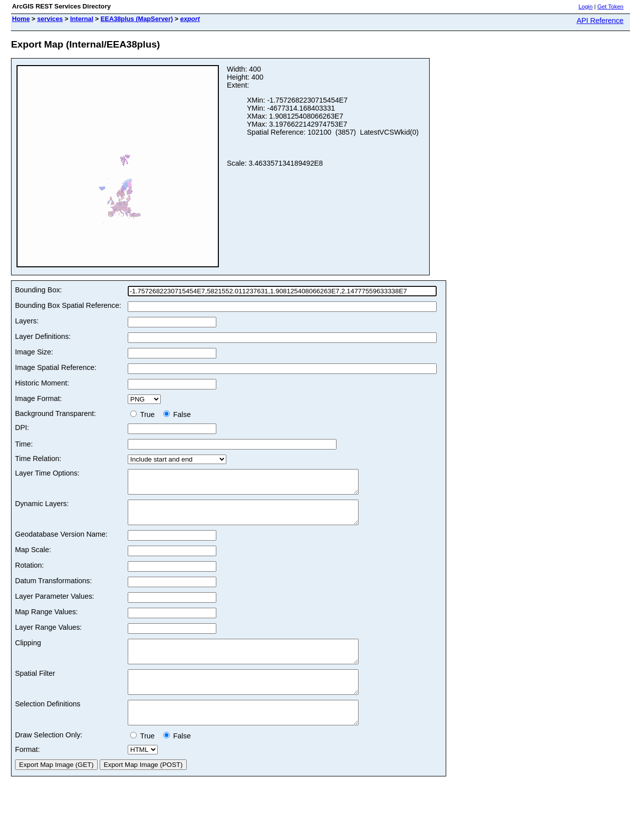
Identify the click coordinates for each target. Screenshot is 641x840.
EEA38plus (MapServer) (137, 19)
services (50, 19)
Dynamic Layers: (42, 508)
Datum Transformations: (54, 590)
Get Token (610, 7)
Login (585, 7)
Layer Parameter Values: (55, 605)
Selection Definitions (48, 722)
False (177, 414)
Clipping (28, 652)
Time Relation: (38, 459)
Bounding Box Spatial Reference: (68, 305)
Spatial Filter (35, 687)
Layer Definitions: (43, 336)
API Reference (600, 21)
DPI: (22, 428)
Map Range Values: (46, 621)
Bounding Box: (39, 290)
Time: (24, 444)
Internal (82, 19)
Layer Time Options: (47, 473)
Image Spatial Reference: (56, 367)
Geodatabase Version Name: (61, 543)
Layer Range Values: (48, 636)
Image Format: (39, 398)
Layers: (27, 321)
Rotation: (30, 574)
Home (21, 19)
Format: (28, 772)
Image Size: (34, 352)
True (144, 414)
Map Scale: (33, 559)
